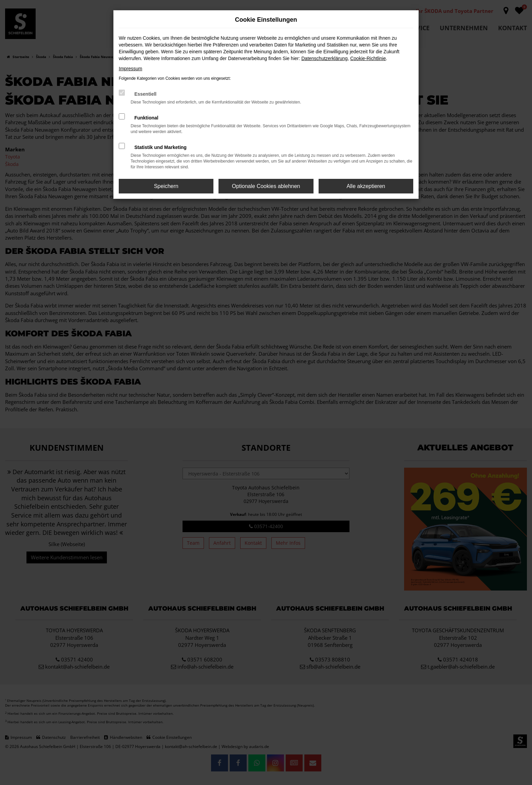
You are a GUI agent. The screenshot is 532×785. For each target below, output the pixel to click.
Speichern (166, 186)
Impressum (130, 69)
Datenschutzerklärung (324, 58)
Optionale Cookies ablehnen (266, 186)
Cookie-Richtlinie (368, 58)
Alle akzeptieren (366, 186)
